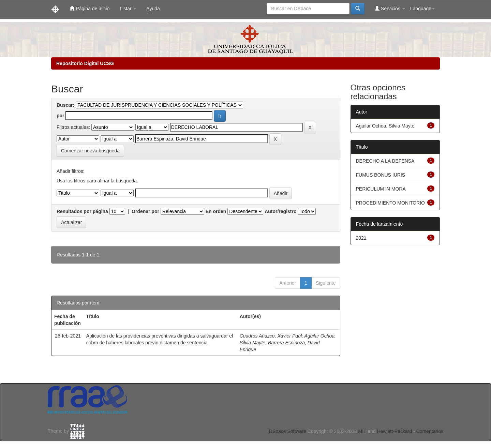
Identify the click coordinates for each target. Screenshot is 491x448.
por (61, 116)
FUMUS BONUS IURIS (381, 175)
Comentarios (430, 431)
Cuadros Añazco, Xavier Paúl (271, 336)
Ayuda (153, 9)
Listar (128, 9)
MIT (362, 431)
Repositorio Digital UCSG (85, 63)
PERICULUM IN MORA (381, 189)
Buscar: (65, 105)
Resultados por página (82, 211)
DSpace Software (288, 431)
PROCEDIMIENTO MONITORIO (391, 203)
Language (422, 9)
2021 (361, 238)
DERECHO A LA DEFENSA (385, 161)
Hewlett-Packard (394, 431)
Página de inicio (90, 8)
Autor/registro (280, 211)
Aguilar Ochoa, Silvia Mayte (385, 126)
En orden (216, 211)
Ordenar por (145, 211)
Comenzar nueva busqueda (90, 151)
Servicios (390, 8)
